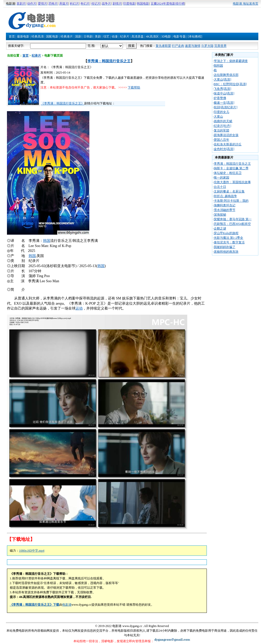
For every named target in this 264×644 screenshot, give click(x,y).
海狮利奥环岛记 (225, 205)
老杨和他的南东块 (226, 252)
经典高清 (38, 37)
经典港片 (67, 37)
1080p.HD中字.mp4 (32, 551)
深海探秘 (220, 215)
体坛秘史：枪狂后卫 (228, 173)
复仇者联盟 (163, 46)
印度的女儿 (222, 112)
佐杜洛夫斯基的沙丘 (228, 144)
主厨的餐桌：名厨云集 (229, 191)
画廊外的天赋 (223, 121)
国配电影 (52, 37)
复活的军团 (222, 130)
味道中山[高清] (224, 93)
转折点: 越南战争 (225, 196)
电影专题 (180, 37)
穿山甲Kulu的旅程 (226, 233)
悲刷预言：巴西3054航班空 (232, 224)
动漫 (115, 37)
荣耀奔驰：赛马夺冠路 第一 (233, 219)
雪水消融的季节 (225, 210)
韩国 (47, 241)
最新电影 (23, 37)
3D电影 (166, 37)
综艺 (106, 37)
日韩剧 (88, 37)
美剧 (98, 37)
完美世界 (220, 46)
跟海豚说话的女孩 (226, 135)
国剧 (78, 37)
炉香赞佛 (220, 98)
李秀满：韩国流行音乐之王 (109, 61)
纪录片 (125, 37)
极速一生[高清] (224, 103)
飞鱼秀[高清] (223, 89)
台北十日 (220, 187)
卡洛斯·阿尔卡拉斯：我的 (231, 201)
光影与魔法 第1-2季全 (229, 238)
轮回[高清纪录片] (226, 107)
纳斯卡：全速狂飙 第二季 (231, 168)
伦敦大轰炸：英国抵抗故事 (232, 182)
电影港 (67, 605)
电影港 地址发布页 (246, 4)
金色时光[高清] (224, 149)
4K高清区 (152, 37)
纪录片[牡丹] (223, 126)
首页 (12, 37)
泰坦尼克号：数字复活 (229, 242)
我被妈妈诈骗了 (225, 247)
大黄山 (218, 117)
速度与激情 (193, 46)
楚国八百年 (222, 140)
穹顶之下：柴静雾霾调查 (231, 61)
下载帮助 (134, 87)
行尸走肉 (178, 46)
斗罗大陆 (207, 46)
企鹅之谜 (220, 228)
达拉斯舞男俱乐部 (226, 75)
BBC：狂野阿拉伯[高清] (230, 84)
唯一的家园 (222, 178)
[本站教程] (195, 37)
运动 (79, 308)
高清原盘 (138, 37)
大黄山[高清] (223, 80)
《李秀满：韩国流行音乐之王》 (63, 103)
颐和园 (218, 66)
